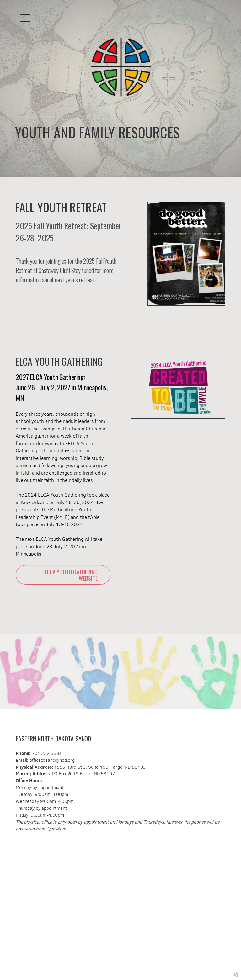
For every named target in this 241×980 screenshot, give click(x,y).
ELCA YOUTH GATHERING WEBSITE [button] (71, 575)
